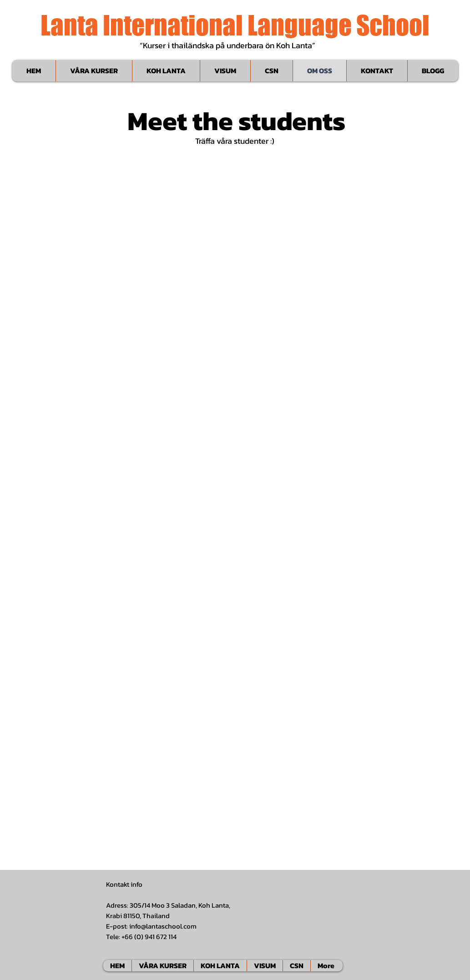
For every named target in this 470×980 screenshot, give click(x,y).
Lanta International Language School (235, 25)
